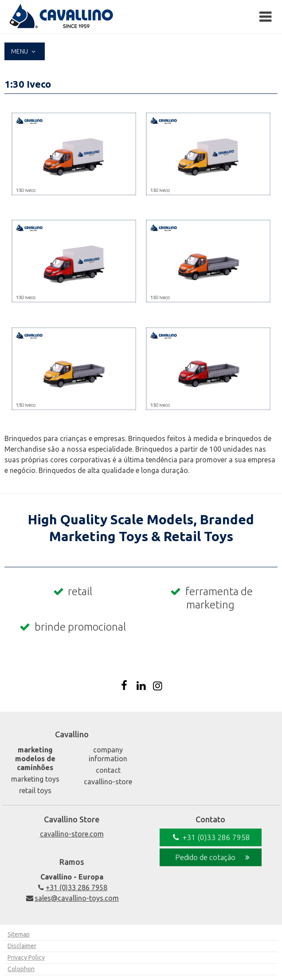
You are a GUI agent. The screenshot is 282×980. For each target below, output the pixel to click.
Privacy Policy (26, 957)
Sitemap (19, 934)
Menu (25, 51)
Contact (108, 770)
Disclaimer (22, 946)
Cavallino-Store (108, 782)
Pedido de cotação (214, 857)
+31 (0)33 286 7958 (72, 887)
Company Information (108, 754)
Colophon (21, 969)
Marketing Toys (35, 779)
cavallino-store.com (72, 834)
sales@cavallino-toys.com (71, 898)
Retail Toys (35, 790)
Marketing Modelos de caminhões (35, 759)
